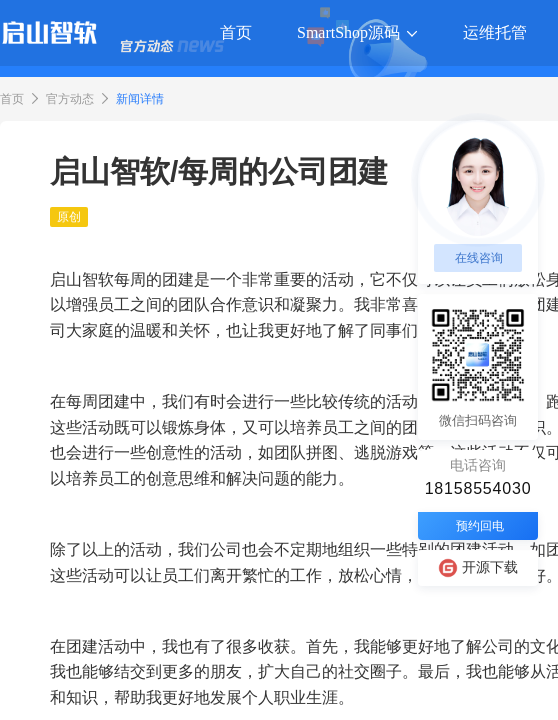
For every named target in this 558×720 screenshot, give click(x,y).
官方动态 (70, 99)
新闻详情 (140, 99)
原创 (69, 217)
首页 (12, 99)
